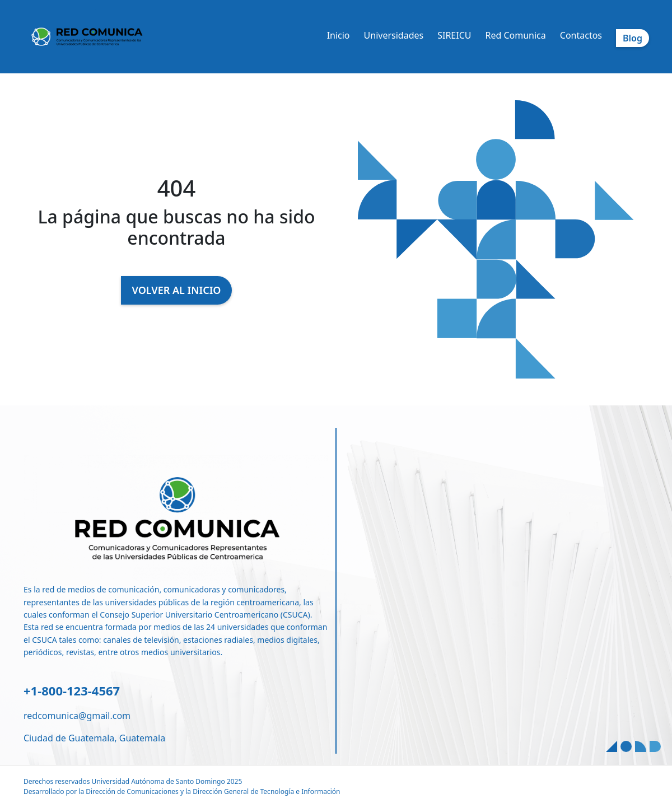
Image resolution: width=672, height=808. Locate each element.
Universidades (394, 35)
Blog (633, 38)
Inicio (339, 35)
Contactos (581, 35)
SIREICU (454, 35)
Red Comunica (515, 35)
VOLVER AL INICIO (177, 290)
